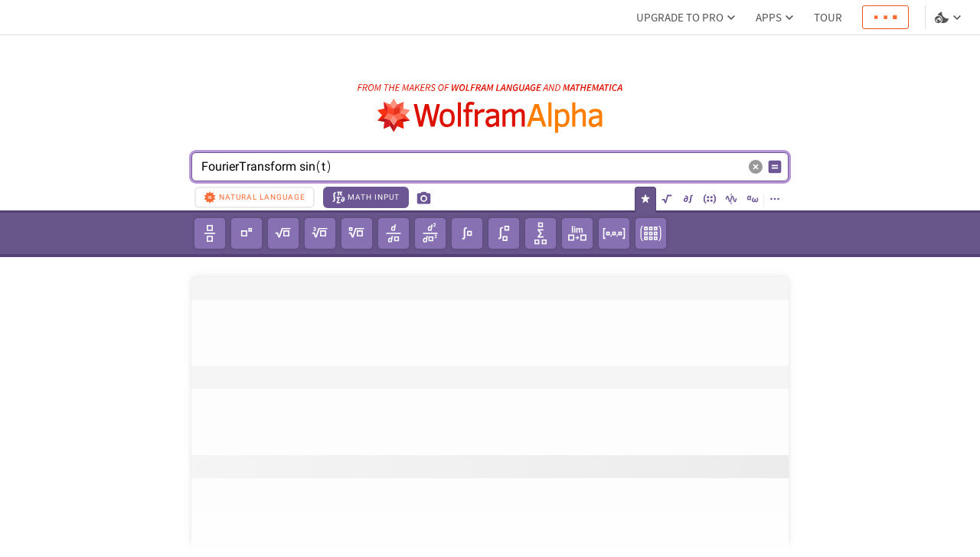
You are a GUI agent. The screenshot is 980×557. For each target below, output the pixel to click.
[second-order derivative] (430, 233)
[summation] (541, 233)
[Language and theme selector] (949, 18)
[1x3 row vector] (614, 233)
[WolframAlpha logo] (490, 116)
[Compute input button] (775, 167)
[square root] (283, 233)
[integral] (467, 233)
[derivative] (394, 233)
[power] (247, 233)
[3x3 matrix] (651, 233)
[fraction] (210, 233)
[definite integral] (504, 233)
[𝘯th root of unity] (357, 233)
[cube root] (320, 233)
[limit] (577, 233)
